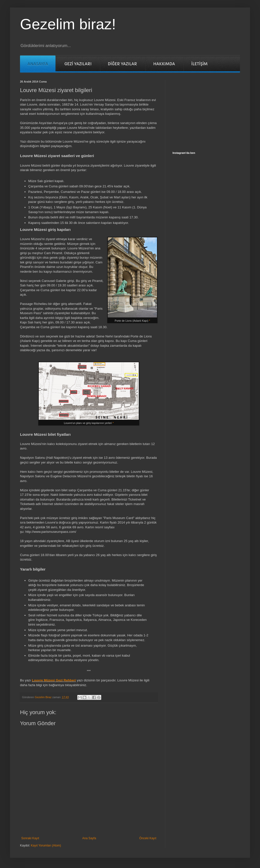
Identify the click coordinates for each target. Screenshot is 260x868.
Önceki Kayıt (148, 838)
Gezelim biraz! (68, 24)
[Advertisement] (210, 111)
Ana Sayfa (89, 838)
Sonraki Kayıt (30, 838)
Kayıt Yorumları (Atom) (46, 845)
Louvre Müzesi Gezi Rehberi (54, 680)
